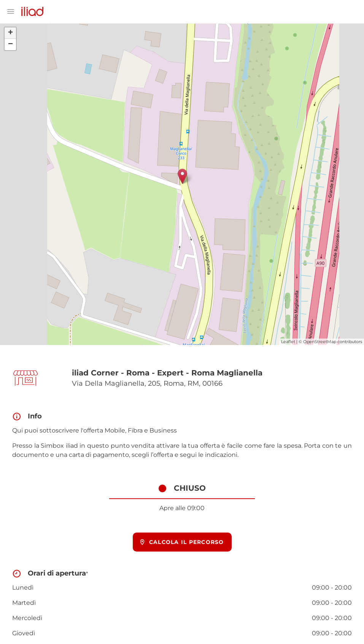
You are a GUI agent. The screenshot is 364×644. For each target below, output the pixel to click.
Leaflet (288, 342)
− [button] (10, 45)
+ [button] (10, 33)
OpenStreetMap (320, 342)
